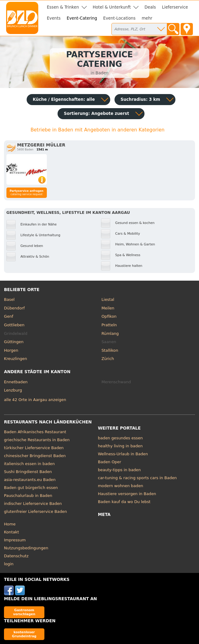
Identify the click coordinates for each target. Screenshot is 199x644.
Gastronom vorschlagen (24, 612)
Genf (9, 316)
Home (10, 524)
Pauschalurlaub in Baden (28, 496)
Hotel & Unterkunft (112, 7)
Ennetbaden (16, 382)
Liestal (108, 299)
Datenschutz (16, 556)
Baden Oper (110, 462)
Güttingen (14, 342)
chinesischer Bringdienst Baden (35, 456)
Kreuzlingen (15, 359)
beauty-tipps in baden (119, 470)
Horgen (11, 350)
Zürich (108, 359)
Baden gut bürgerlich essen (31, 488)
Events (54, 18)
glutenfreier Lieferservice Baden (36, 511)
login (9, 564)
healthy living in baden (120, 446)
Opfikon (109, 316)
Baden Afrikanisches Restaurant (35, 432)
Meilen (108, 308)
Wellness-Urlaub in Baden (123, 454)
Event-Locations (119, 18)
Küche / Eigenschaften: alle (64, 99)
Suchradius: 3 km (140, 99)
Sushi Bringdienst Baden (28, 472)
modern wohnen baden (121, 486)
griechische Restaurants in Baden (37, 440)
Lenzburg (13, 390)
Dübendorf (14, 308)
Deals (150, 7)
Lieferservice (175, 7)
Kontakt (11, 532)
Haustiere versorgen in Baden (127, 494)
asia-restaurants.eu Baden (30, 480)
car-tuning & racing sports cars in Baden (137, 478)
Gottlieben (14, 325)
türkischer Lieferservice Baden (34, 448)
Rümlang (110, 333)
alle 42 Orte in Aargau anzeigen (35, 400)
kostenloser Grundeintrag (24, 634)
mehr (147, 18)
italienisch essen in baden (29, 464)
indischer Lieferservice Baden (33, 504)
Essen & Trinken (63, 7)
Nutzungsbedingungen (26, 548)
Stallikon (110, 350)
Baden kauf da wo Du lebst (124, 502)
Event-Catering (82, 18)
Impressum (15, 540)
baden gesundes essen (120, 438)
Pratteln (109, 325)
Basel (9, 299)
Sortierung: (96, 114)
